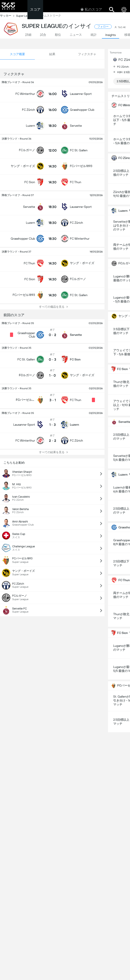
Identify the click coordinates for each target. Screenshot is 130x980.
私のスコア (91, 10)
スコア (35, 9)
